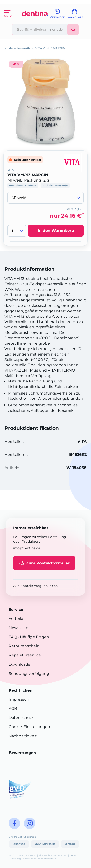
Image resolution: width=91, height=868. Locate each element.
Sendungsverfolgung (29, 674)
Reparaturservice (25, 655)
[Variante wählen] (45, 198)
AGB (13, 709)
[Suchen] (73, 30)
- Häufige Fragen (33, 637)
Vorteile (16, 618)
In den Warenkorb (56, 231)
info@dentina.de (27, 548)
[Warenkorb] (77, 15)
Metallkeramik (19, 48)
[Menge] (17, 231)
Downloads (19, 664)
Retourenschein (24, 646)
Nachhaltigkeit (23, 736)
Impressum (20, 699)
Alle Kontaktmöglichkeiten (35, 586)
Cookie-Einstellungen (29, 727)
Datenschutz (21, 718)
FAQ (13, 637)
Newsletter (19, 628)
